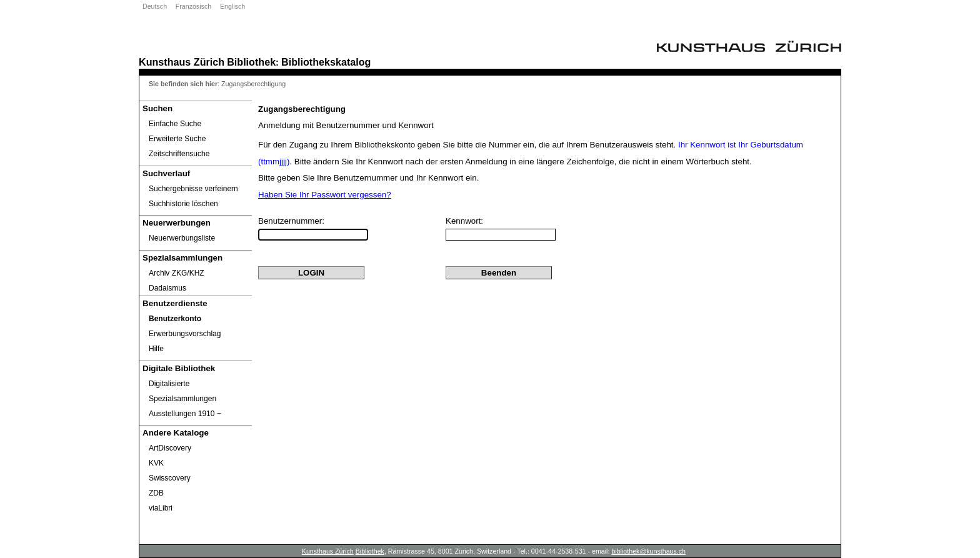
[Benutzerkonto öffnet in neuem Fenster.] (196, 319)
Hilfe (156, 349)
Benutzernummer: (291, 221)
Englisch (232, 6)
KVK (156, 463)
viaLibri (161, 508)
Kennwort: (464, 221)
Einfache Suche (175, 124)
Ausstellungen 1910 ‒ (185, 414)
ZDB (156, 493)
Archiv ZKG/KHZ (177, 273)
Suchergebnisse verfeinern (193, 189)
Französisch (193, 6)
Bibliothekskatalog (326, 62)
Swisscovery (170, 478)
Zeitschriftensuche (179, 154)
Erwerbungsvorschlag (185, 334)
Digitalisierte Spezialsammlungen (182, 391)
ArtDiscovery (170, 448)
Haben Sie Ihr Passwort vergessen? (325, 195)
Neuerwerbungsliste (182, 238)
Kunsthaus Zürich (182, 62)
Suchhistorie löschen (183, 204)
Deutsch (155, 6)
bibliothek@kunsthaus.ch (648, 551)
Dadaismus (167, 288)
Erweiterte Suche (177, 139)
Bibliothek (251, 62)
